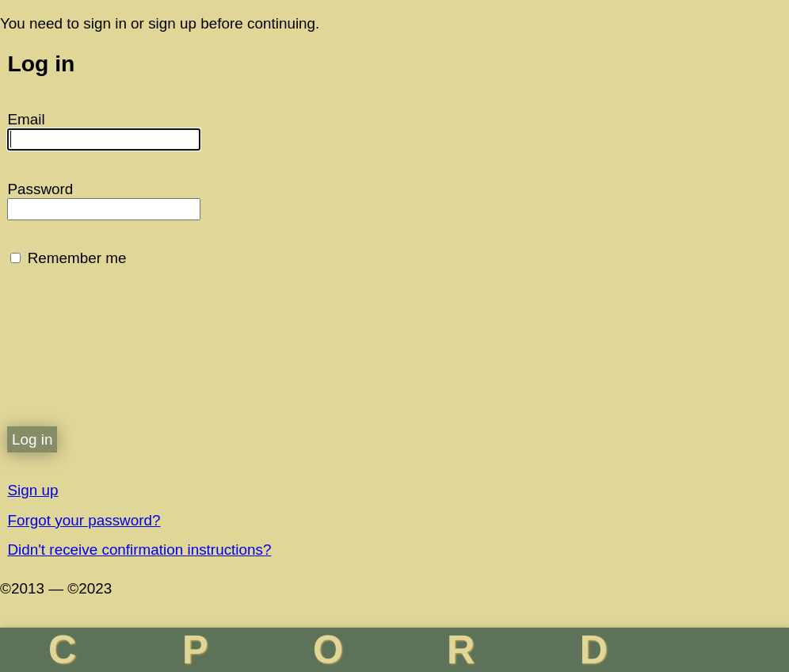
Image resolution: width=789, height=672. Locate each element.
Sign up (32, 490)
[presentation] (128, 358)
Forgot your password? (84, 520)
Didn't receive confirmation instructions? (139, 550)
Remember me (77, 258)
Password (40, 189)
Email (26, 119)
